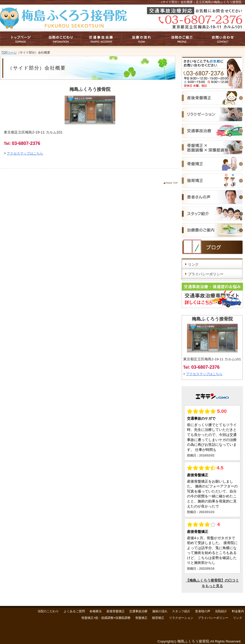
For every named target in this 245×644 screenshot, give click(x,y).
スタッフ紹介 (181, 611)
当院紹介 (221, 611)
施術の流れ (160, 611)
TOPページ (9, 53)
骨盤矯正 (141, 618)
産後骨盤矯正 (116, 611)
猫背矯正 (158, 618)
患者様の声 (203, 611)
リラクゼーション (181, 618)
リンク (193, 264)
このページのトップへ (172, 184)
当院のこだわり (48, 611)
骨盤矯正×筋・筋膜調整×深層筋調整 (106, 618)
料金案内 (238, 611)
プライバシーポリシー (206, 274)
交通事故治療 (138, 611)
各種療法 (96, 611)
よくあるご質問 (74, 611)
